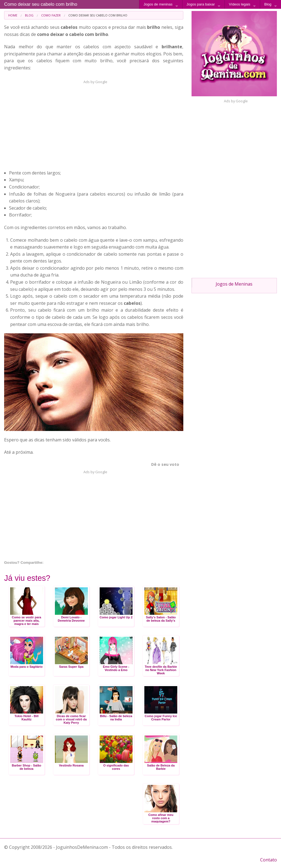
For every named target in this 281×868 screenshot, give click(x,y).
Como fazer (51, 15)
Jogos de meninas (158, 4)
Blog (268, 4)
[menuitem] (13, 15)
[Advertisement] (92, 123)
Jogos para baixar (201, 4)
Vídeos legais (240, 4)
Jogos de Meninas (234, 284)
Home (13, 15)
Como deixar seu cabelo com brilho (41, 4)
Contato (269, 860)
